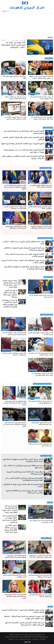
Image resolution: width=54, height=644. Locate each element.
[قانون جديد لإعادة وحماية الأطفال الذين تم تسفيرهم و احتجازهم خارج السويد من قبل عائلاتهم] (14, 177)
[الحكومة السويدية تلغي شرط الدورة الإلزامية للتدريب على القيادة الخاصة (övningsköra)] (48, 480)
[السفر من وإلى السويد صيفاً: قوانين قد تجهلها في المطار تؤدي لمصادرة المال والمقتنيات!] (49, 268)
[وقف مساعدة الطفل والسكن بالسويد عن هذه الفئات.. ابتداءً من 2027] (40, 177)
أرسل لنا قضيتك (11, 639)
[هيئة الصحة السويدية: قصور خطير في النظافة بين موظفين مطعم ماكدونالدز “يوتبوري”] (40, 68)
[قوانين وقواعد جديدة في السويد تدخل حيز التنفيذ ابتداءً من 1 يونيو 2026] (14, 198)
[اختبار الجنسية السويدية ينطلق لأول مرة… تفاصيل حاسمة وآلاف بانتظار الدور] (40, 365)
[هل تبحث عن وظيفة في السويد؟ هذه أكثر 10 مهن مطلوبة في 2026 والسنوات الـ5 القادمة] (22, 302)
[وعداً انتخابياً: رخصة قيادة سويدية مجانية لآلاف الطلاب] (13, 68)
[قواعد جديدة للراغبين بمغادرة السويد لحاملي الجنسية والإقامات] (14, 567)
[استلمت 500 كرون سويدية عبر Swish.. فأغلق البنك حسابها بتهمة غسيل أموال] (22, 527)
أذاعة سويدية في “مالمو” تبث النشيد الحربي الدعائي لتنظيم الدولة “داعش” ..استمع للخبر (13, 45)
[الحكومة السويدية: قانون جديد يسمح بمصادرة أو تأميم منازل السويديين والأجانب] (49, 256)
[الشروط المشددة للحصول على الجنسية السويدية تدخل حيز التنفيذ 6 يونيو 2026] (40, 218)
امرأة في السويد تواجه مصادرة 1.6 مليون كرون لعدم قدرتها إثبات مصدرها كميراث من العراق (15, 424)
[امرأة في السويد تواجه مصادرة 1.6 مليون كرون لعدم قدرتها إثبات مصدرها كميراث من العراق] (14, 414)
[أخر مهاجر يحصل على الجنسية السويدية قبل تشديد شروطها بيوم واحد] (40, 88)
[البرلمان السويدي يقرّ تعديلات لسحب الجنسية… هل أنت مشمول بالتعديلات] (40, 344)
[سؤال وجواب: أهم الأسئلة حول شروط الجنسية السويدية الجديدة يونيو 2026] (48, 473)
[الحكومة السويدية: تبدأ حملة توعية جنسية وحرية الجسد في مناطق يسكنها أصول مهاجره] (14, 586)
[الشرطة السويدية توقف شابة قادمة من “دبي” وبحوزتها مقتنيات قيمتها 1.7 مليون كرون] (49, 151)
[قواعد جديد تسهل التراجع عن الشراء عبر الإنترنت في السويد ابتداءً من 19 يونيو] (13, 109)
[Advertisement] (27, 25)
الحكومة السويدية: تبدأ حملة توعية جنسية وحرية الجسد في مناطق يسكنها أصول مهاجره (15, 596)
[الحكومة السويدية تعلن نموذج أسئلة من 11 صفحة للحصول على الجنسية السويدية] (49, 133)
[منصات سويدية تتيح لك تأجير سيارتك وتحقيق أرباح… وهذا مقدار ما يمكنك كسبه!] (22, 282)
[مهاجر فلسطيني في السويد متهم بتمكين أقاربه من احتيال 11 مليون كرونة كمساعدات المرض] (14, 393)
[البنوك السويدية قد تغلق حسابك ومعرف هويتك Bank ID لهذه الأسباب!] (48, 486)
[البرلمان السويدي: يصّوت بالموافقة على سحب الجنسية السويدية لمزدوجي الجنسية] (13, 324)
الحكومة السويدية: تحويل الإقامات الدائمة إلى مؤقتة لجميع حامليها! (23, 144)
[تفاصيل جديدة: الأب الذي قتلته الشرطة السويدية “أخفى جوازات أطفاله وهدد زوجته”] (22, 508)
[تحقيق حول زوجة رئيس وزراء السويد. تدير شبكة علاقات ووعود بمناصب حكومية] (40, 109)
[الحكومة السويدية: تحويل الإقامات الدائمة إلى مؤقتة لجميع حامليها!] (49, 145)
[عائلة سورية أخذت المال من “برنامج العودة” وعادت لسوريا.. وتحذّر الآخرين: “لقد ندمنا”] (40, 547)
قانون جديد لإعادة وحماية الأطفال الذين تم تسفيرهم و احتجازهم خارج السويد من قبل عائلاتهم (15, 187)
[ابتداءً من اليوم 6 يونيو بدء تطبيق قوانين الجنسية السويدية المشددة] (40, 324)
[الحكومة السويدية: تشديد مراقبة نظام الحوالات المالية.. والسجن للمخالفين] (49, 139)
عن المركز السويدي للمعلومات (25, 639)
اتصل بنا (17, 639)
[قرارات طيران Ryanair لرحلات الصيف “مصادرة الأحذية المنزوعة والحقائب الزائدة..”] (49, 262)
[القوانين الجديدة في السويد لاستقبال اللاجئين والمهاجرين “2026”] (40, 198)
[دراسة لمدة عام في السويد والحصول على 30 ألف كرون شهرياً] (40, 287)
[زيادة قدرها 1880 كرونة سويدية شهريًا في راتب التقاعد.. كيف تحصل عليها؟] (48, 467)
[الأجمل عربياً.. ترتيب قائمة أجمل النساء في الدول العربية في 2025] (40, 587)
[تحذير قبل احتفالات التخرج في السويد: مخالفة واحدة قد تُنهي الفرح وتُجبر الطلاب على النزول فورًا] (49, 624)
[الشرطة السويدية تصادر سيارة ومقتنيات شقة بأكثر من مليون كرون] (40, 512)
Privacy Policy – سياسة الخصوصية (39, 639)
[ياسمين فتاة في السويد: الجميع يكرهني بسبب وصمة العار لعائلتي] (40, 414)
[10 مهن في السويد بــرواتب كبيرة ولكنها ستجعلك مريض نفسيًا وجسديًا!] (22, 292)
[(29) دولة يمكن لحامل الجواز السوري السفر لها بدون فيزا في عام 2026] (40, 567)
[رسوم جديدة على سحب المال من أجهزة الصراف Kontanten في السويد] (13, 88)
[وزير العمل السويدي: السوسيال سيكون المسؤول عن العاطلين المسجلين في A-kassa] (49, 249)
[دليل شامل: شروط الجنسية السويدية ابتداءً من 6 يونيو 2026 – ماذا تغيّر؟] (13, 344)
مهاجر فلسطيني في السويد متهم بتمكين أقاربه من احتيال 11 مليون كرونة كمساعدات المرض (14, 403)
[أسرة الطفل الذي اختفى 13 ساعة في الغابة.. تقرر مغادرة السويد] (40, 436)
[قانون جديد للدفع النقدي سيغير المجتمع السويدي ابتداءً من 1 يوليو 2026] (14, 218)
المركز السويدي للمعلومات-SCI (19, 40)
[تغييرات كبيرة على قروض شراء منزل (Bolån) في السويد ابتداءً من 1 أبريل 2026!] (48, 492)
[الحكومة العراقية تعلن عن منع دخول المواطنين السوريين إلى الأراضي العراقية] (14, 547)
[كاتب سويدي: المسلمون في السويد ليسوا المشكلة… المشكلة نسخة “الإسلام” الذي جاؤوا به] (49, 618)
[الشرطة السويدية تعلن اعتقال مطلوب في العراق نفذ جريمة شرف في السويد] (22, 517)
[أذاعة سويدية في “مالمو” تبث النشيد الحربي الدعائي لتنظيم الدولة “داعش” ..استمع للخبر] (40, 47)
